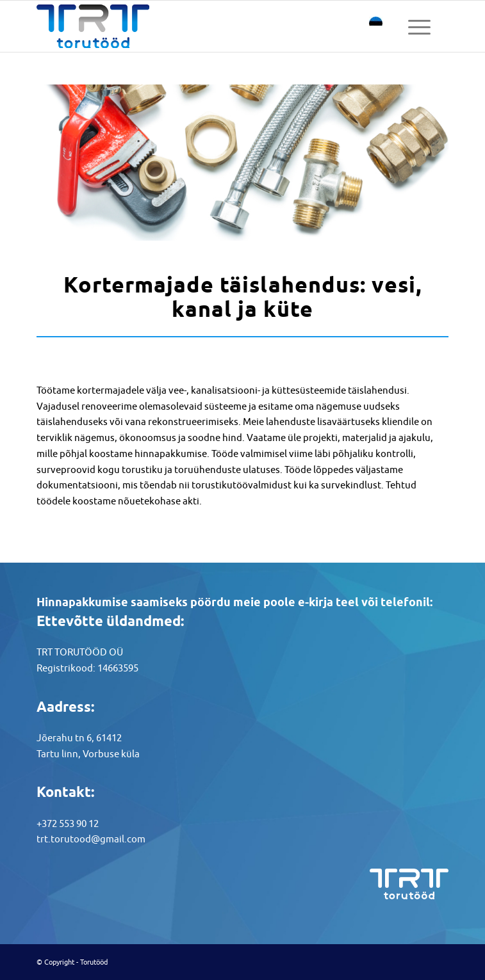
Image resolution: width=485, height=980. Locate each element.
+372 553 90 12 (68, 823)
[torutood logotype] (201, 26)
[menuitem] (419, 26)
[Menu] (419, 26)
